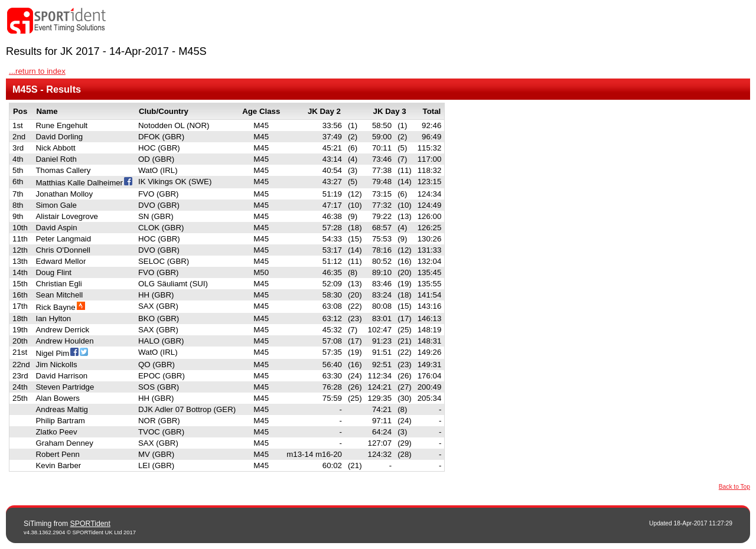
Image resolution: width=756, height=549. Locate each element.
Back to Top (734, 487)
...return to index (37, 71)
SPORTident (90, 524)
